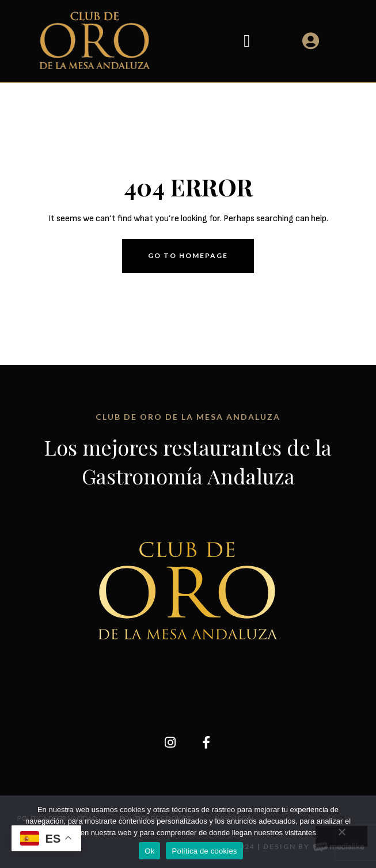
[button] (247, 41)
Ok (149, 851)
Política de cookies (204, 851)
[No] (341, 836)
